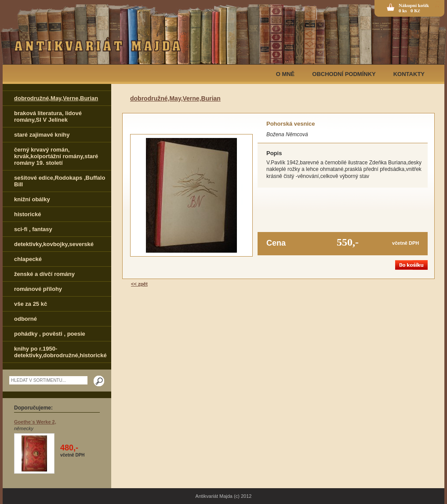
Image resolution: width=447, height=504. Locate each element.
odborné (25, 319)
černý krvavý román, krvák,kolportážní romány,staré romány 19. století (56, 156)
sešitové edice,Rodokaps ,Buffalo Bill (60, 181)
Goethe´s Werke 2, (35, 422)
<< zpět (139, 284)
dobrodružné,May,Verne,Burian (56, 98)
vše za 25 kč (31, 304)
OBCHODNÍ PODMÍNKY (344, 74)
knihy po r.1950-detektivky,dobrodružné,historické (60, 352)
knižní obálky (32, 199)
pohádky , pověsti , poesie (50, 334)
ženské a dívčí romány (44, 274)
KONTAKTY (409, 74)
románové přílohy (38, 289)
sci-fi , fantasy (33, 229)
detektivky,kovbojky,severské (54, 244)
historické (27, 214)
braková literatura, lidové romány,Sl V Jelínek (48, 116)
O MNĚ (285, 74)
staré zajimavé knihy (42, 135)
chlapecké (28, 259)
